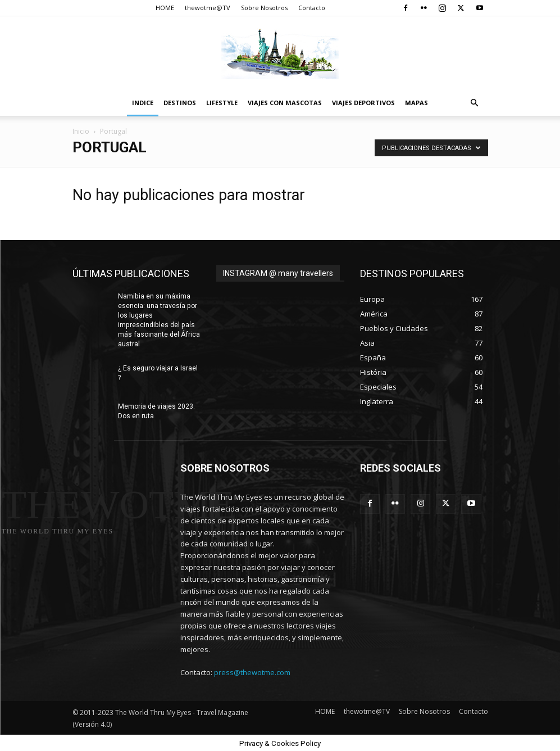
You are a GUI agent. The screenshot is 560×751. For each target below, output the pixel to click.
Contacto (312, 8)
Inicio (81, 131)
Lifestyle (222, 103)
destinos (180, 103)
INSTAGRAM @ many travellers (278, 273)
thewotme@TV (208, 8)
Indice (143, 103)
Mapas (416, 103)
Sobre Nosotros (264, 8)
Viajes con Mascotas (285, 103)
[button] (475, 103)
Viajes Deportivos (363, 103)
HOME (165, 8)
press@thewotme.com (252, 672)
